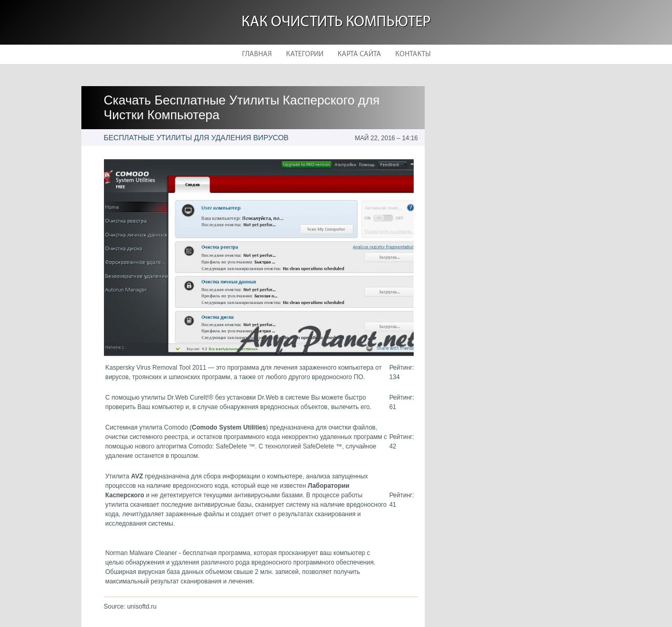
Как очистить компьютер (336, 22)
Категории (305, 54)
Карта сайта (359, 54)
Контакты (413, 54)
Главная (257, 54)
